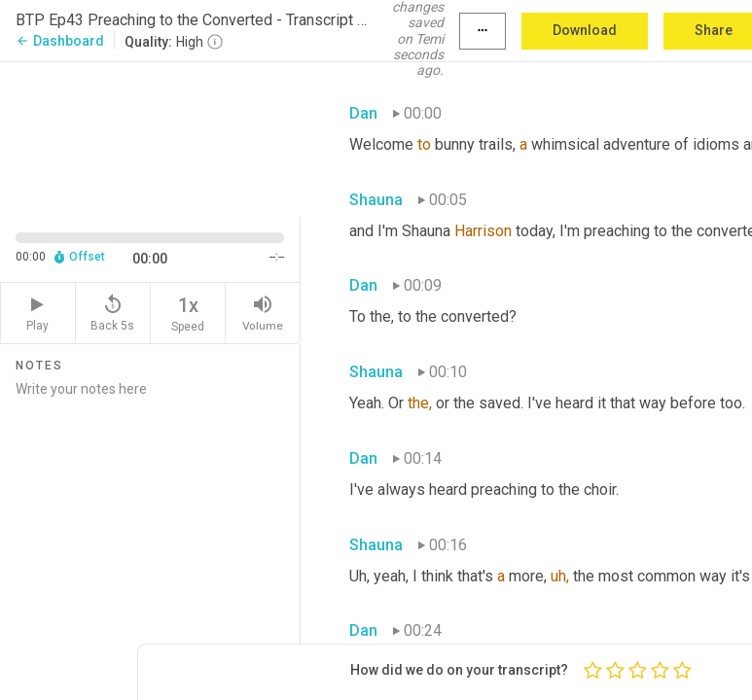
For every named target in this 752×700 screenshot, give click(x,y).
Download (585, 30)
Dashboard (60, 41)
